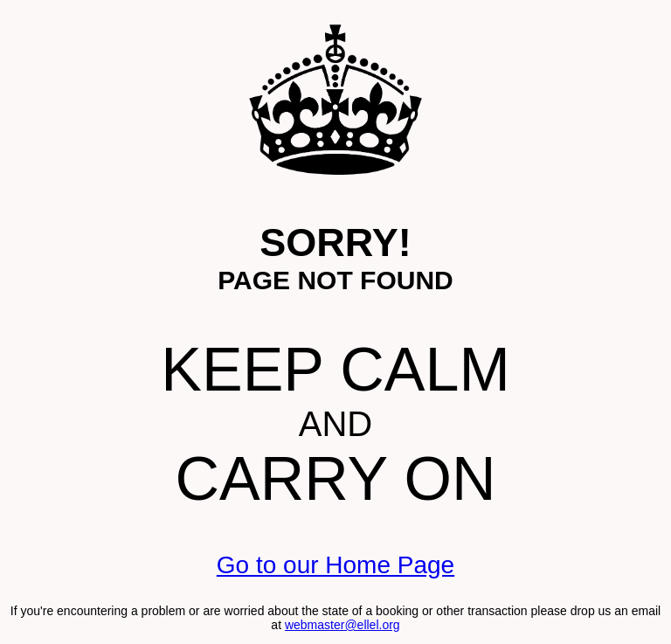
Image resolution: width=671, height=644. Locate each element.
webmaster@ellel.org (342, 625)
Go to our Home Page (335, 565)
